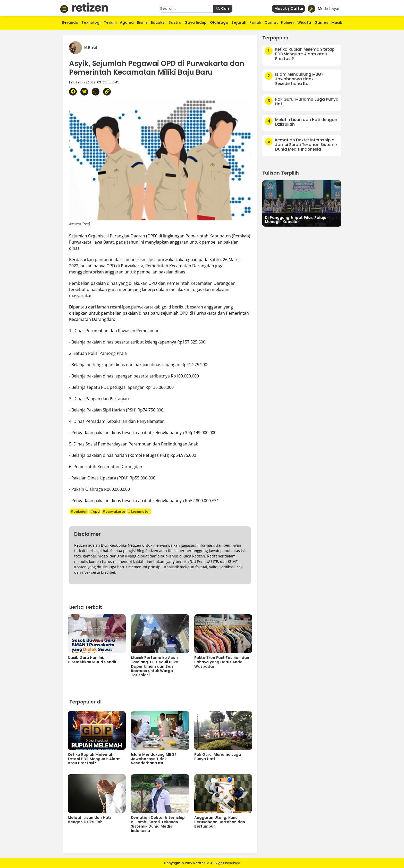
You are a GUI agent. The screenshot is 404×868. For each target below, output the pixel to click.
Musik (337, 22)
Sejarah (239, 22)
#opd (95, 512)
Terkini (110, 22)
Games (321, 22)
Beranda (70, 22)
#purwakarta (114, 512)
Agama (127, 22)
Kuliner (288, 22)
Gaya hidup (196, 22)
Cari (223, 8)
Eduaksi (158, 22)
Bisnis (142, 22)
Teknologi (91, 22)
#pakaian (79, 512)
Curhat (271, 22)
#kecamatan (139, 512)
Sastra (175, 22)
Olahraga (219, 22)
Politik (255, 22)
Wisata (304, 22)
